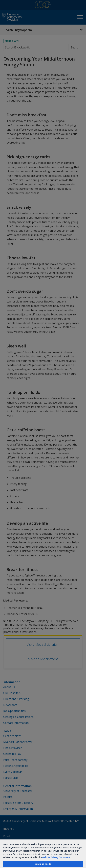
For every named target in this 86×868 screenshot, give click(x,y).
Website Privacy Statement (56, 857)
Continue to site (43, 864)
